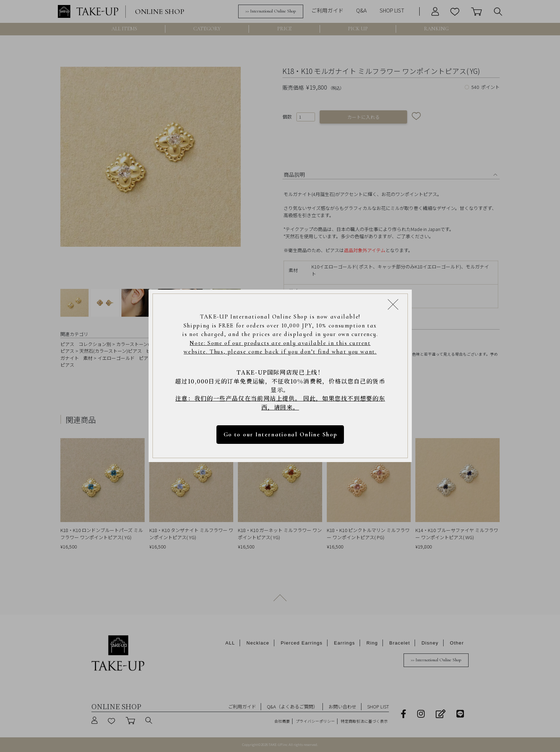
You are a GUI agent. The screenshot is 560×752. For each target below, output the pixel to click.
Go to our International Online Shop (280, 435)
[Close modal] (393, 304)
